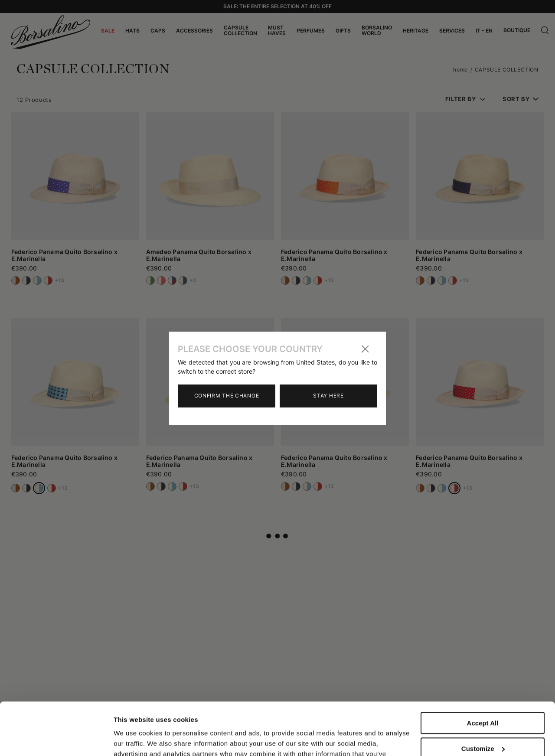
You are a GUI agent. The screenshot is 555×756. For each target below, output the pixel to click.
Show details (134, 739)
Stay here (328, 396)
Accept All (483, 674)
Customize (483, 699)
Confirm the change (227, 396)
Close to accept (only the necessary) (483, 728)
